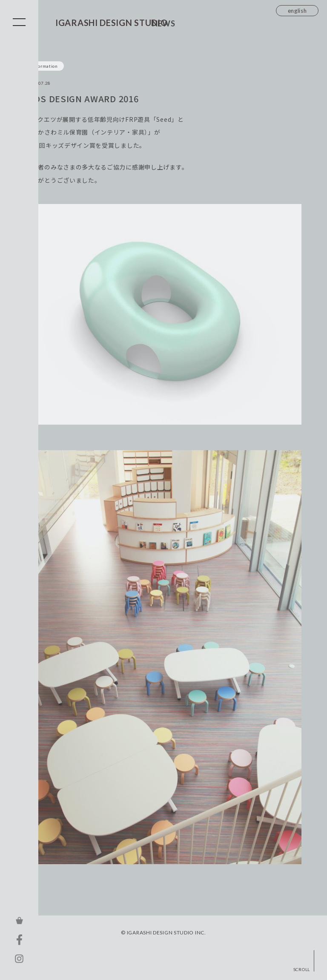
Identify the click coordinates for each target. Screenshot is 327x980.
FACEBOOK (19, 940)
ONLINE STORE (19, 920)
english (297, 11)
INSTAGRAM (19, 959)
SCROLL (302, 969)
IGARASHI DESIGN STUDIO (111, 23)
